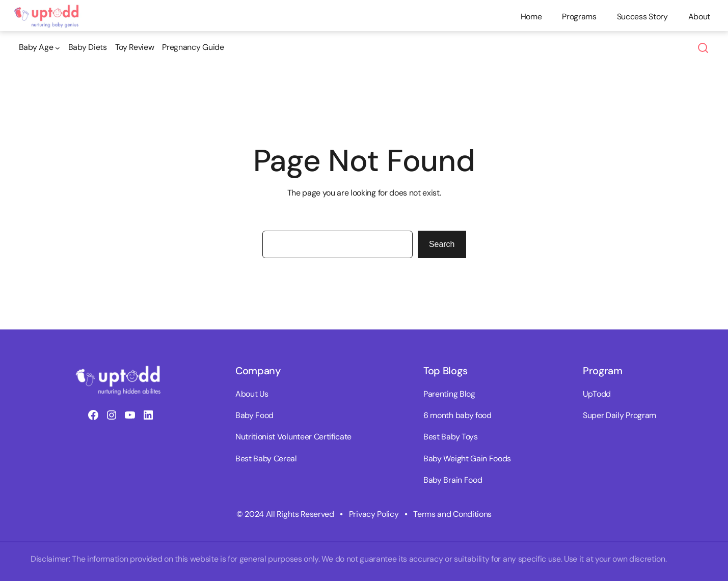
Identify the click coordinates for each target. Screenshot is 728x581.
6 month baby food (457, 415)
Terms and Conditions (452, 514)
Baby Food (254, 415)
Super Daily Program (619, 415)
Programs (579, 17)
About (699, 17)
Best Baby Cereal (266, 459)
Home (531, 17)
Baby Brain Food (453, 480)
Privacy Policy (374, 514)
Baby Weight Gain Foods (467, 459)
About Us (252, 394)
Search (442, 244)
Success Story (642, 17)
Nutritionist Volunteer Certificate (293, 437)
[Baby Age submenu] (39, 47)
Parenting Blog (449, 394)
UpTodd (597, 394)
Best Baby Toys (451, 437)
